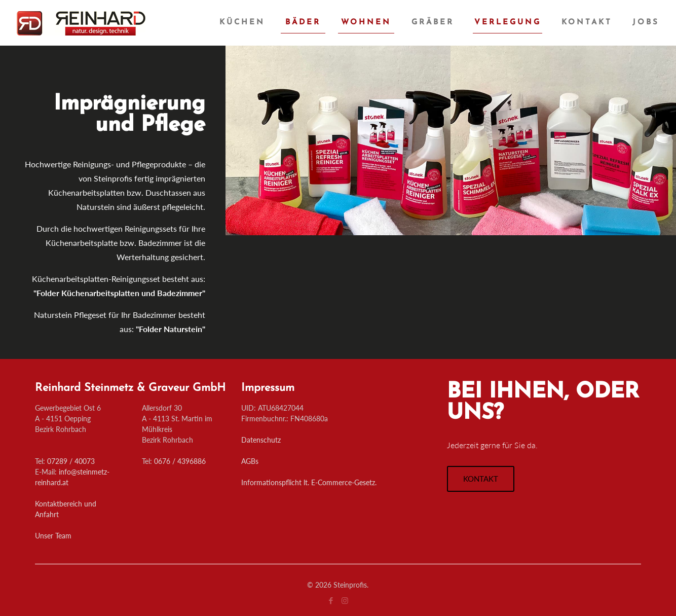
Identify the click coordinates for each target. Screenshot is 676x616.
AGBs (250, 461)
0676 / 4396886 (180, 461)
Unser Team (53, 536)
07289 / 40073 (71, 461)
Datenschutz (261, 440)
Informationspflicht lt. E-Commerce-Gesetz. (309, 482)
